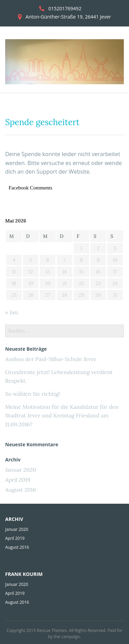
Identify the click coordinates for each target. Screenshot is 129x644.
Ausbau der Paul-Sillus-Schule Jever (51, 359)
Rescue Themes (52, 630)
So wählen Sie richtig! (33, 394)
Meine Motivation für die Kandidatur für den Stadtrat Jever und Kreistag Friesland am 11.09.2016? (62, 416)
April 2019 (18, 480)
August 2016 (20, 490)
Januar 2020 (21, 470)
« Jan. (12, 312)
